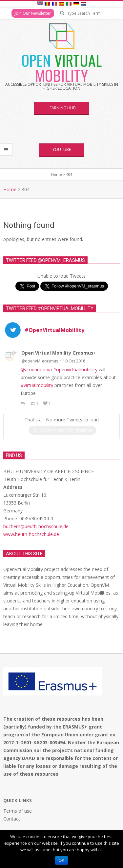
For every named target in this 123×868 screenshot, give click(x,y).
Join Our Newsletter (33, 13)
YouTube (62, 149)
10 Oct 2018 (74, 361)
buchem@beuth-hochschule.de (36, 513)
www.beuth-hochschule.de (31, 521)
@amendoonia (36, 369)
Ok (61, 860)
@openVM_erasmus (40, 361)
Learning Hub (62, 108)
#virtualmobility (37, 385)
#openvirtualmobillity (75, 369)
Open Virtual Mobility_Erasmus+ (59, 353)
